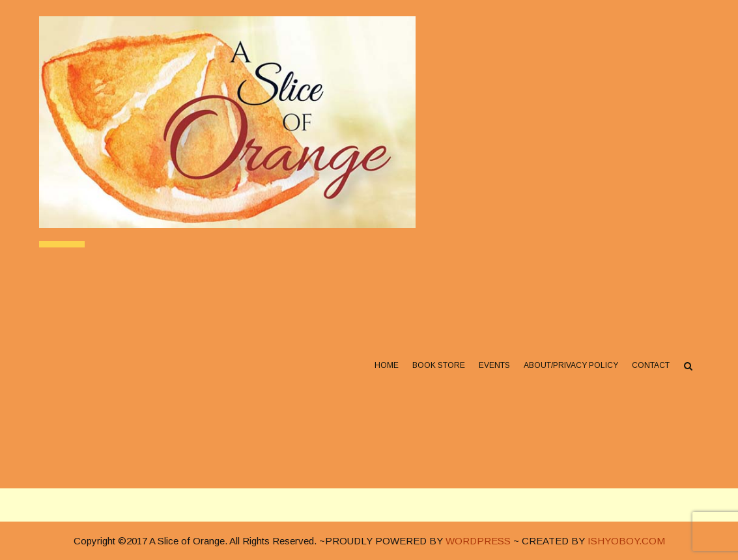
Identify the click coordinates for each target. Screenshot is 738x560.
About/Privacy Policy (571, 365)
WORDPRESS (478, 541)
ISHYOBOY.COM (626, 541)
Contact (651, 365)
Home (387, 365)
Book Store (439, 365)
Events (494, 365)
